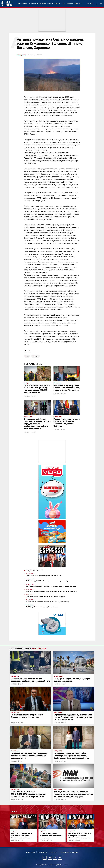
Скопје (50, 4)
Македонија (23, 4)
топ (28, 356)
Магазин (70, 4)
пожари (36, 356)
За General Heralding (69, 852)
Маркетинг (43, 852)
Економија (33, 4)
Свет (63, 4)
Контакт (54, 852)
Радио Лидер (7, 4)
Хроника (43, 4)
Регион (57, 4)
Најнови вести (35, 570)
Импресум (30, 852)
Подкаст (78, 4)
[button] (6, 828)
